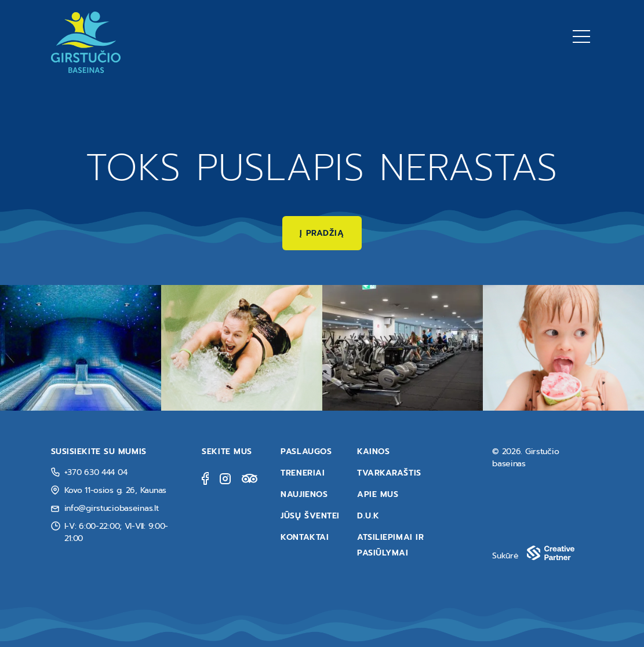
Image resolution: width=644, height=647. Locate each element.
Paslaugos (306, 452)
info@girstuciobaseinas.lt (112, 508)
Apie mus (378, 494)
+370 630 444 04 (96, 472)
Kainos (373, 452)
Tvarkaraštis (389, 473)
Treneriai (303, 473)
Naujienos (304, 494)
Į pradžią (322, 233)
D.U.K (368, 516)
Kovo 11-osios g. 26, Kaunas (115, 490)
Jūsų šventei (310, 516)
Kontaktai (305, 537)
